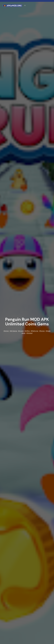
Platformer (35, 331)
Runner (43, 331)
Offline (28, 331)
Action (7, 331)
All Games (14, 331)
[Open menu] (25, 5)
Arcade (21, 331)
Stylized (30, 333)
